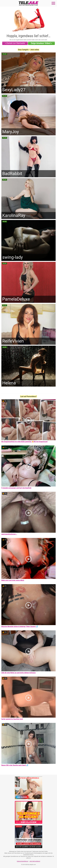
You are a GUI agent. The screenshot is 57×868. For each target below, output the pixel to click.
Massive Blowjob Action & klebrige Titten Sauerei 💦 (20, 626)
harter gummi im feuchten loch (12, 719)
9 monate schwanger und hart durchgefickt (16, 488)
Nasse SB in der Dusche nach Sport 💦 (15, 765)
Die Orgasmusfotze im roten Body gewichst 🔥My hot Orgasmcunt (24, 442)
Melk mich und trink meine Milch (13, 580)
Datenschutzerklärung (22, 861)
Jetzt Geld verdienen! (35, 861)
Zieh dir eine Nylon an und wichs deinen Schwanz (19, 673)
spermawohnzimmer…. (9, 534)
